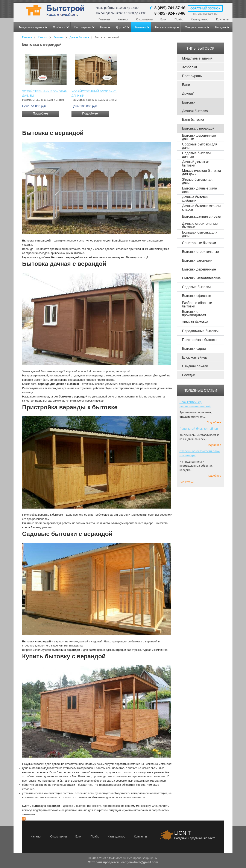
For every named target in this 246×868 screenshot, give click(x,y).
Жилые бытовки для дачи (198, 181)
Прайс (179, 19)
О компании (144, 19)
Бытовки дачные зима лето (200, 190)
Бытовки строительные (200, 252)
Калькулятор (200, 19)
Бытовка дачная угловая (202, 216)
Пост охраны (83, 27)
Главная (104, 19)
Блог (164, 19)
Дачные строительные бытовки (200, 225)
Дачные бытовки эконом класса (201, 208)
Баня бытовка (193, 120)
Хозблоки (59, 27)
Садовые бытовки (196, 287)
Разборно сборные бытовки (197, 305)
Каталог (123, 19)
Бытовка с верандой (198, 128)
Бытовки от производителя (194, 313)
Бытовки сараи (194, 349)
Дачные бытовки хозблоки (195, 199)
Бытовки (140, 27)
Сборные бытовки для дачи (200, 146)
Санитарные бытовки (199, 243)
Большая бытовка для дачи (200, 234)
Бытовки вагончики (197, 261)
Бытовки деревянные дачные (199, 137)
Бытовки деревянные (199, 269)
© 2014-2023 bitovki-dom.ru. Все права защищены (123, 858)
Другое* (121, 27)
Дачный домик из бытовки (196, 164)
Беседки (220, 27)
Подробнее (41, 113)
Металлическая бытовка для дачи (202, 172)
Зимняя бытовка (195, 322)
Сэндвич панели (195, 27)
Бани (103, 27)
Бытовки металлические (201, 278)
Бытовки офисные (197, 296)
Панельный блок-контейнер (199, 429)
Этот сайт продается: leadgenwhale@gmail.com (123, 862)
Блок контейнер (165, 27)
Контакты (223, 19)
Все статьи (186, 482)
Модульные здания (31, 27)
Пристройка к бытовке (200, 340)
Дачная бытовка (195, 111)
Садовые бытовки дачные (196, 155)
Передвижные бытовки (200, 331)
